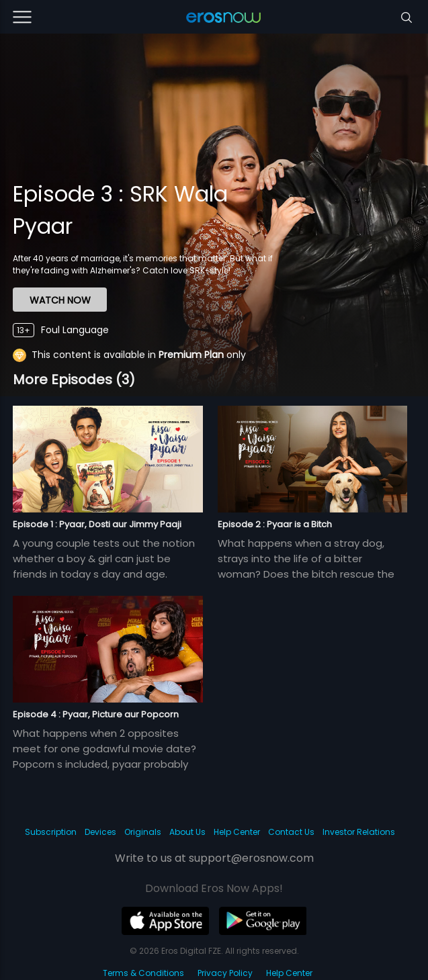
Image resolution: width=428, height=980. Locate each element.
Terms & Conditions (143, 973)
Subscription (51, 832)
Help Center (237, 832)
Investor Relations (359, 832)
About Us (187, 832)
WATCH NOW (60, 300)
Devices (100, 832)
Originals (143, 832)
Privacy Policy (225, 973)
